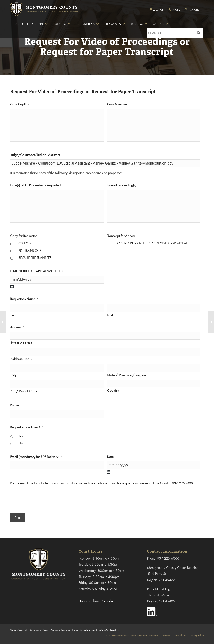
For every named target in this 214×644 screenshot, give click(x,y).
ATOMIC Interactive (109, 630)
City (14, 375)
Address (17, 327)
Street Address (21, 343)
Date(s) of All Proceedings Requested (35, 185)
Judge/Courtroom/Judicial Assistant (35, 155)
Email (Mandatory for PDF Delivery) (36, 457)
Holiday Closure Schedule (97, 601)
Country (113, 391)
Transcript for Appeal (121, 236)
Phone (16, 405)
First (13, 315)
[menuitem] (132, 635)
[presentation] (41, 498)
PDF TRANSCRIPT (30, 250)
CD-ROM (25, 243)
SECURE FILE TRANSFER (35, 258)
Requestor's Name (24, 299)
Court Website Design (85, 630)
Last (110, 315)
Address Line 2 (21, 359)
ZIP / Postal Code (24, 391)
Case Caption (20, 104)
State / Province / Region (127, 375)
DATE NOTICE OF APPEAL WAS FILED (36, 271)
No (21, 443)
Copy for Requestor (23, 236)
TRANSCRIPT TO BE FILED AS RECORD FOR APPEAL (151, 243)
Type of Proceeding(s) (122, 185)
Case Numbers (117, 104)
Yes (21, 436)
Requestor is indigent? (27, 427)
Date (112, 457)
